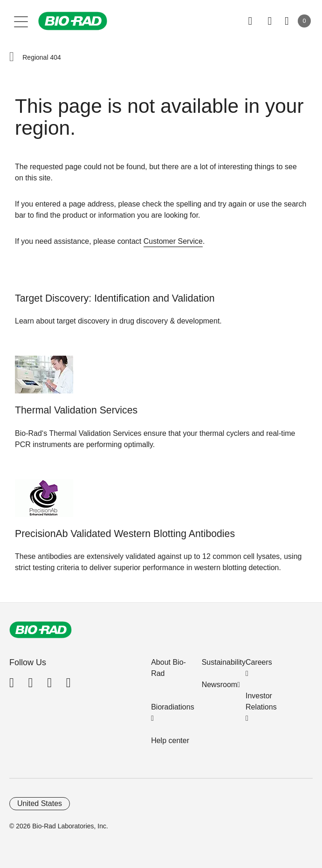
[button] (12, 57)
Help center (170, 741)
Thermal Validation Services (76, 410)
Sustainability (224, 662)
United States (40, 803)
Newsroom (219, 685)
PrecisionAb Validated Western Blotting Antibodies (125, 534)
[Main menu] (21, 21)
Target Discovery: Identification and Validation (115, 298)
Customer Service (173, 241)
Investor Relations (261, 701)
